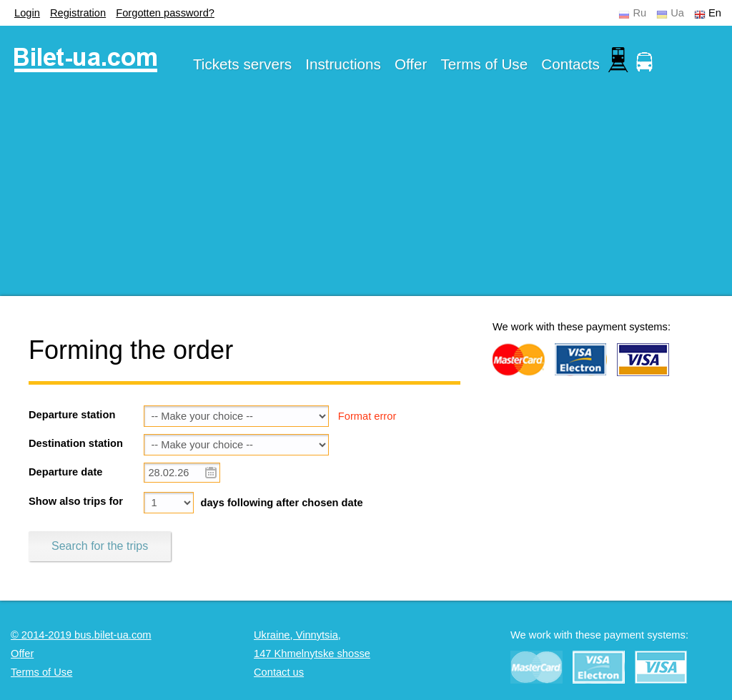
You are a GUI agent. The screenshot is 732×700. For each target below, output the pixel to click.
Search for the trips (100, 546)
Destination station (76, 443)
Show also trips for (76, 501)
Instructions (343, 64)
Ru (639, 13)
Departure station (72, 415)
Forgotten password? (165, 13)
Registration (78, 13)
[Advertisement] (366, 196)
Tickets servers (242, 64)
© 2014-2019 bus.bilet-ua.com (81, 635)
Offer (411, 64)
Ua (677, 13)
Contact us (279, 672)
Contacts (570, 64)
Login (27, 13)
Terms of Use (485, 64)
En (715, 13)
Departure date (65, 472)
